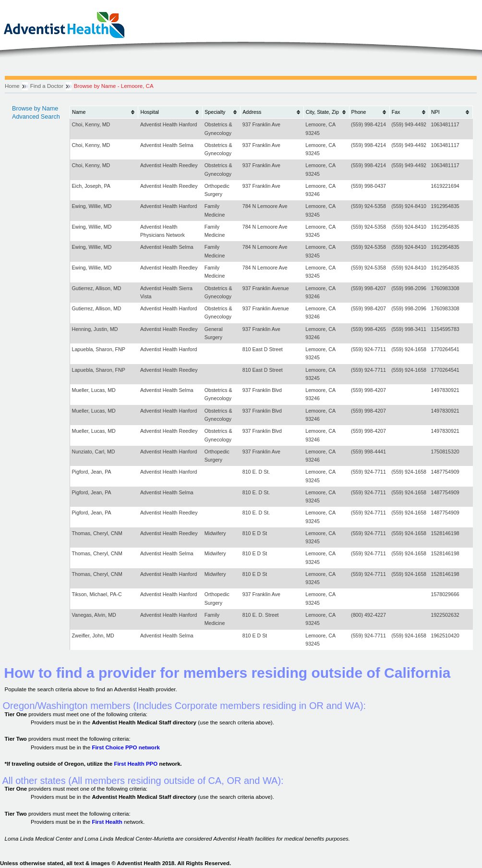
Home (12, 86)
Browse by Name (35, 109)
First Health (107, 822)
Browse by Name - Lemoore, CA (114, 86)
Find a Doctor (47, 86)
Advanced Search (36, 117)
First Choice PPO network (126, 747)
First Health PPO (136, 764)
